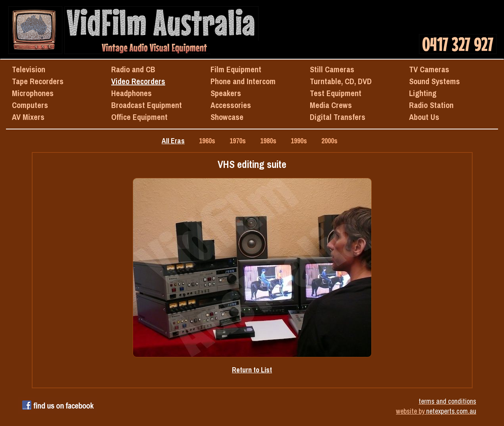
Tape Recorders (38, 81)
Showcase (227, 117)
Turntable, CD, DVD (341, 81)
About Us (424, 117)
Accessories (231, 105)
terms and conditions (447, 401)
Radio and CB (133, 69)
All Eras (173, 141)
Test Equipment (336, 93)
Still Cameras (332, 69)
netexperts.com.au (451, 411)
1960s (207, 141)
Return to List (252, 370)
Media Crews (331, 105)
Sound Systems (434, 81)
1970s (238, 141)
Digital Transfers (338, 117)
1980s (268, 141)
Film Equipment (236, 69)
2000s (329, 141)
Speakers (226, 93)
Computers (30, 105)
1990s (299, 141)
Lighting (423, 93)
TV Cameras (429, 69)
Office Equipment (139, 117)
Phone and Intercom (243, 81)
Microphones (33, 93)
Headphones (131, 93)
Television (29, 69)
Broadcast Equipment (147, 105)
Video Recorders (138, 81)
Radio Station (431, 105)
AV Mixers (28, 117)
